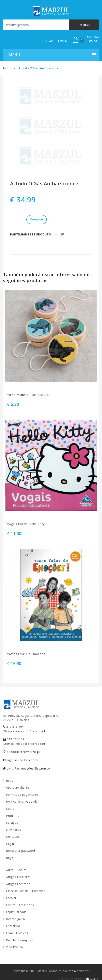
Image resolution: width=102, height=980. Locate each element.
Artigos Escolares (18, 877)
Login (10, 844)
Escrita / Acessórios (20, 905)
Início (7, 68)
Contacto (13, 837)
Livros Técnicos (17, 933)
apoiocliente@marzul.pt (21, 752)
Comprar (37, 219)
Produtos (13, 816)
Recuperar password (20, 851)
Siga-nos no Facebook (20, 760)
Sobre (10, 809)
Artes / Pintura (16, 870)
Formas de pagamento (22, 795)
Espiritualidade (16, 912)
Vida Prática (14, 947)
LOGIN (63, 41)
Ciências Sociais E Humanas (26, 891)
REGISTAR (46, 41)
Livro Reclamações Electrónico (27, 768)
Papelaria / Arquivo (19, 940)
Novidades (14, 830)
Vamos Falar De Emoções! (26, 654)
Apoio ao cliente (18, 787)
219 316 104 (24, 729)
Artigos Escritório (18, 884)
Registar (12, 858)
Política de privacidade (22, 801)
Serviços (12, 823)
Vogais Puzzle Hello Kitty (26, 524)
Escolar (11, 898)
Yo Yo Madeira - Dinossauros (29, 395)
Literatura (13, 926)
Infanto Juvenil (16, 919)
